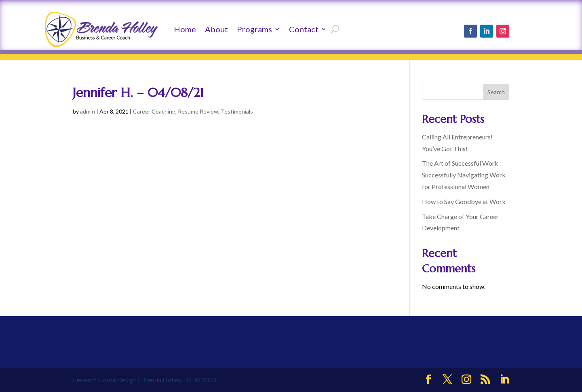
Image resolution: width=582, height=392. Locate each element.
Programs (254, 29)
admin (88, 111)
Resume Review (198, 111)
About (216, 29)
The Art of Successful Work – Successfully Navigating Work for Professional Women (464, 175)
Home (185, 29)
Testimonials (237, 111)
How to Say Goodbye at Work (464, 201)
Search (496, 92)
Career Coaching (154, 111)
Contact (304, 29)
